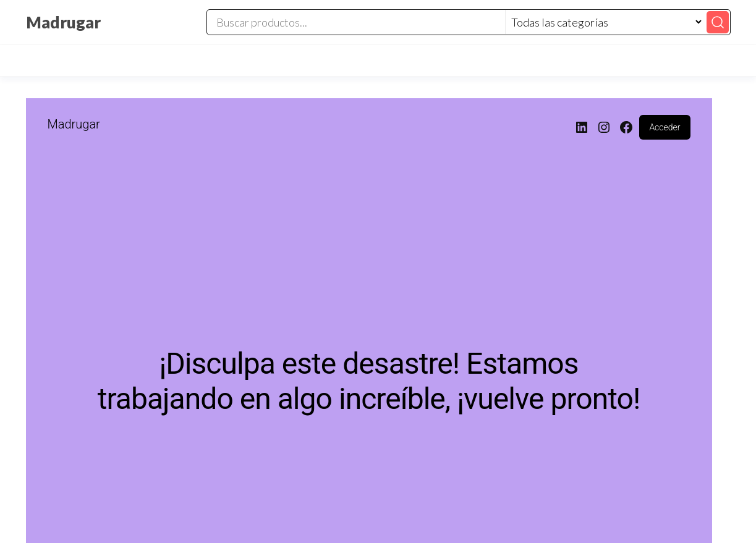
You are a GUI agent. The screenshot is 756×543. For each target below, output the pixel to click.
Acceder (665, 127)
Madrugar (63, 22)
